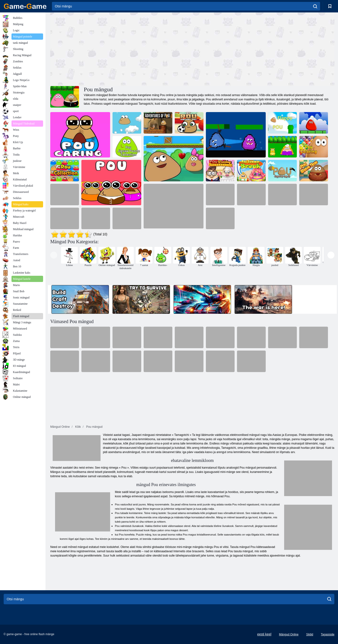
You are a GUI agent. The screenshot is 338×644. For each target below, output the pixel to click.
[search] (315, 6)
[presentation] (54, 255)
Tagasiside (328, 634)
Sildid (310, 634)
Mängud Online (289, 634)
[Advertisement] (121, 49)
